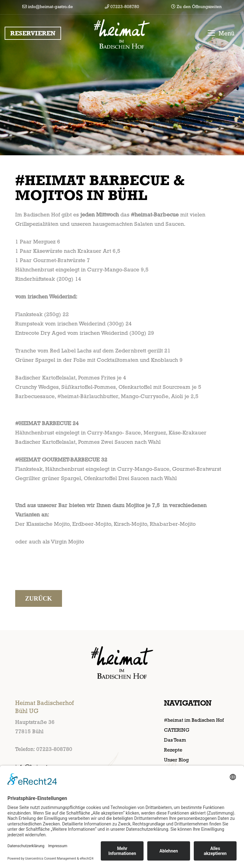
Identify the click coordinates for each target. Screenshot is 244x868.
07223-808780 (122, 7)
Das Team (175, 740)
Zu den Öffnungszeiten (196, 7)
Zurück (39, 598)
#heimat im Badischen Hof (194, 720)
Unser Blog (176, 760)
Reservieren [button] (33, 33)
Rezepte (173, 750)
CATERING (177, 730)
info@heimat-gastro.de (48, 7)
